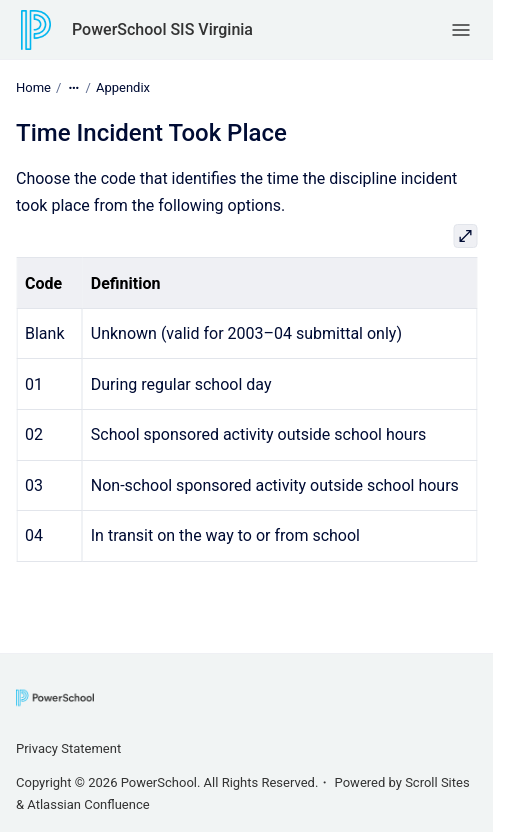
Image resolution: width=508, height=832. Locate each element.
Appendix (123, 87)
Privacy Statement (68, 748)
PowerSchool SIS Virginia (162, 29)
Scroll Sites (437, 782)
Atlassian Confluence (88, 804)
